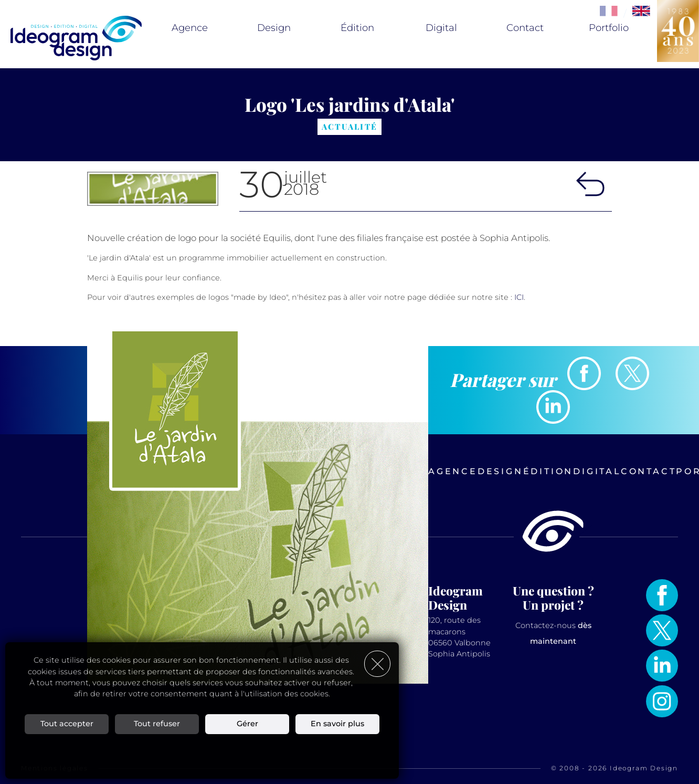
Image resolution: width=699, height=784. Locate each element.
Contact (525, 28)
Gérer (247, 724)
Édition (357, 28)
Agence (190, 28)
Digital (441, 28)
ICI (519, 297)
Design (274, 28)
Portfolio (609, 28)
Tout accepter (67, 724)
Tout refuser (157, 724)
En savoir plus (337, 724)
